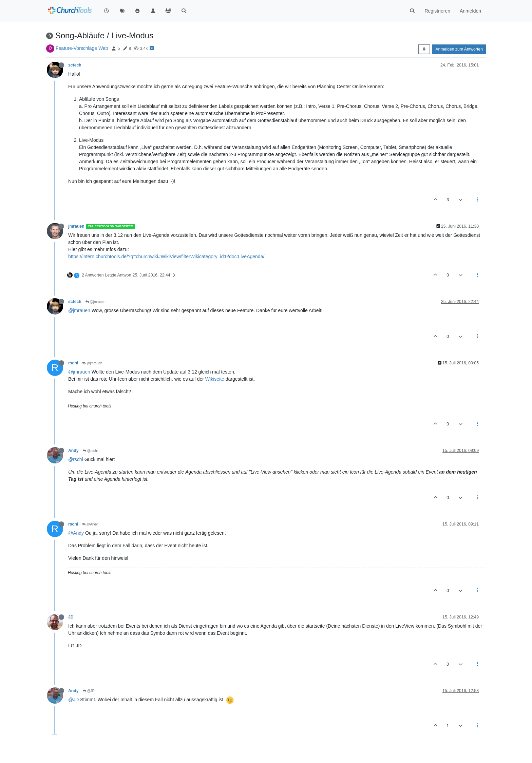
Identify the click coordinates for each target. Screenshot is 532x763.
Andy (73, 451)
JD (71, 617)
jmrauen (76, 226)
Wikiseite (215, 379)
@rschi (90, 451)
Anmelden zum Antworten (459, 49)
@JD (89, 691)
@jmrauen (96, 302)
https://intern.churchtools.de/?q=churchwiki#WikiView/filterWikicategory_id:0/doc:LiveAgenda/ (166, 256)
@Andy (90, 524)
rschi (73, 363)
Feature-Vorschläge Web (82, 48)
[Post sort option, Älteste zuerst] (424, 49)
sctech (75, 65)
